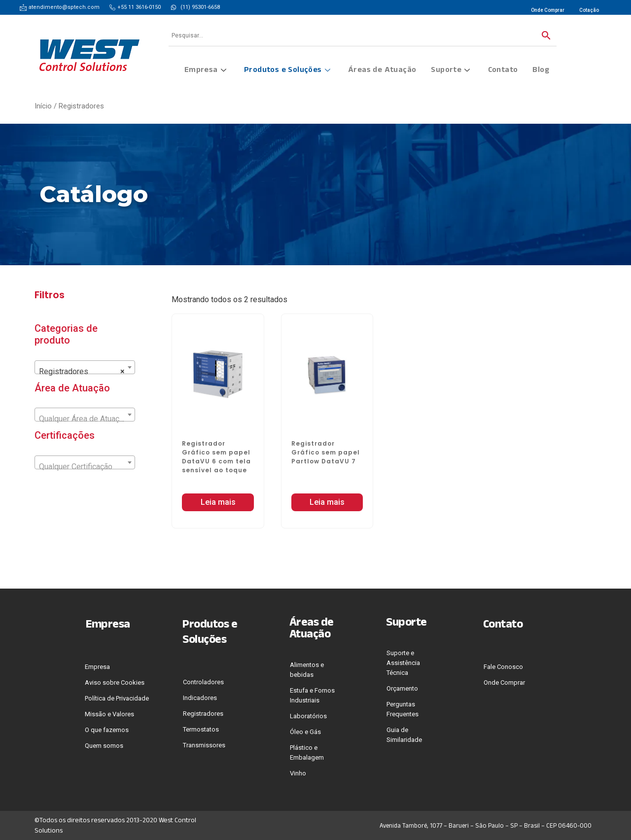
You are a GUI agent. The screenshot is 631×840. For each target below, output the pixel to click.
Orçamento (402, 688)
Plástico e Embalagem (307, 752)
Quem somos (104, 746)
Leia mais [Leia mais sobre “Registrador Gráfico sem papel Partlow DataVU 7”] (327, 502)
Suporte (450, 71)
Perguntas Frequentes (403, 709)
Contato (503, 71)
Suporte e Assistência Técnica (403, 663)
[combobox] (85, 367)
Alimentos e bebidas (307, 670)
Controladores (203, 682)
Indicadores (200, 698)
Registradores (203, 714)
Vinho (298, 773)
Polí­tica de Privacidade (117, 698)
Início (43, 106)
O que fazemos (107, 730)
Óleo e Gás (305, 732)
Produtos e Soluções (287, 71)
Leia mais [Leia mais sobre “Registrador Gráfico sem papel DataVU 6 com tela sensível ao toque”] (218, 502)
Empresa (205, 71)
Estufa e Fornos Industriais (312, 695)
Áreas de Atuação (382, 71)
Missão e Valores (109, 714)
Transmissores (204, 745)
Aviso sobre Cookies (115, 682)
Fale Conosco (503, 667)
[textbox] (85, 419)
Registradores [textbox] (82, 372)
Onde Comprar (504, 682)
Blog (541, 71)
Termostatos (201, 729)
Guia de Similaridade (404, 735)
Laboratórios (308, 716)
